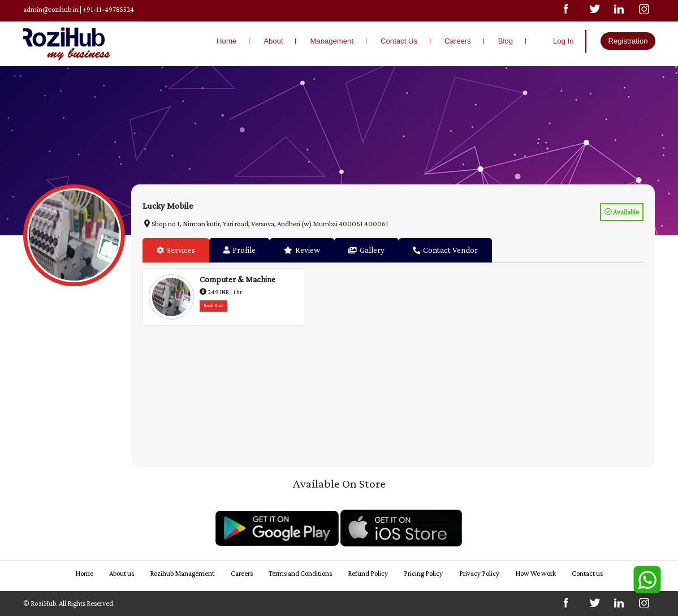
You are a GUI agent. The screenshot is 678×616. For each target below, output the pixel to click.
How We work (537, 573)
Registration (628, 41)
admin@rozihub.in (51, 9)
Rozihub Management (181, 573)
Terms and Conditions (299, 573)
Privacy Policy (480, 573)
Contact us (590, 573)
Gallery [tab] (366, 250)
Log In (563, 41)
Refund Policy (368, 573)
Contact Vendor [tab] (445, 250)
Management (332, 41)
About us (120, 573)
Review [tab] (302, 250)
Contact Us (399, 41)
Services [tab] (176, 250)
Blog (506, 41)
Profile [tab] (239, 250)
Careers (458, 41)
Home (226, 41)
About (273, 41)
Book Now (213, 305)
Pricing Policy (424, 573)
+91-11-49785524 (109, 9)
